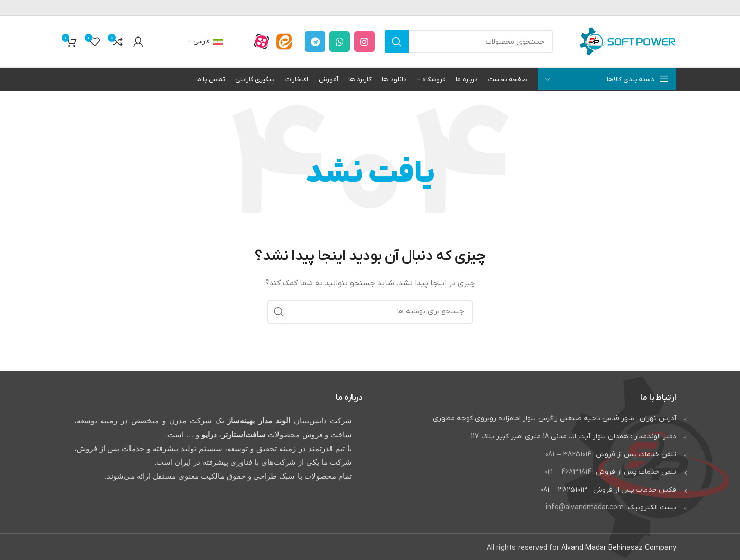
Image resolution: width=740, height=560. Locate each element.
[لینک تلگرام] (315, 42)
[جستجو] (469, 42)
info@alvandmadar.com (585, 507)
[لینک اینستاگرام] (364, 42)
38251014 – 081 (568, 454)
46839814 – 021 (568, 472)
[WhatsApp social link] (340, 42)
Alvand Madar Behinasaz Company (619, 548)
